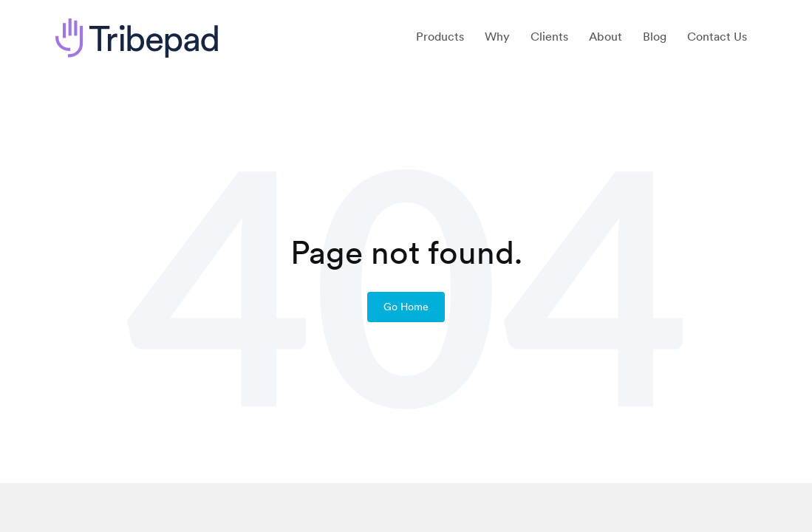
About (605, 36)
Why (497, 36)
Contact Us (717, 36)
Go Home (406, 307)
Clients (549, 36)
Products (440, 36)
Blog (655, 36)
